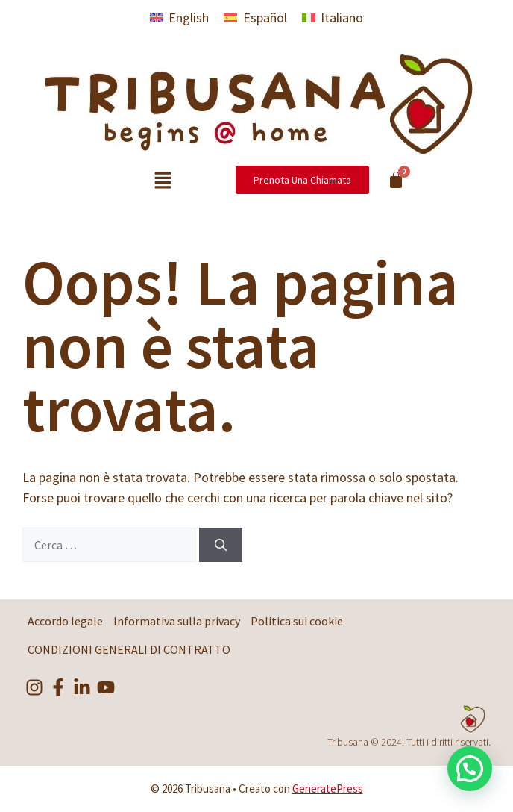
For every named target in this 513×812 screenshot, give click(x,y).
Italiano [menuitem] (342, 18)
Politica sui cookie (297, 621)
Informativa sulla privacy (177, 621)
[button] (163, 181)
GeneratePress (328, 788)
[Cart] (396, 180)
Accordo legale (65, 621)
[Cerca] (221, 545)
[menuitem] (179, 18)
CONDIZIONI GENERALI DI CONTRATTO (129, 649)
